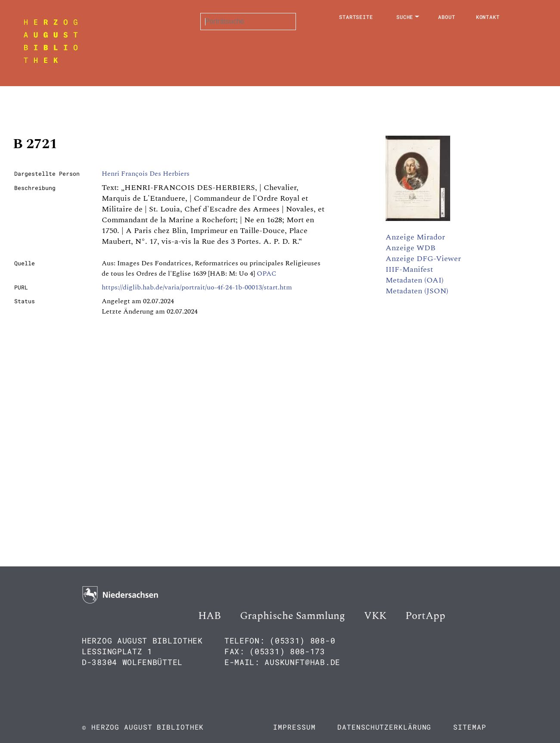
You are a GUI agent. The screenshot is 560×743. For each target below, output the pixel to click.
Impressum (294, 727)
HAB (210, 616)
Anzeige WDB (411, 248)
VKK (375, 616)
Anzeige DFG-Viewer (423, 259)
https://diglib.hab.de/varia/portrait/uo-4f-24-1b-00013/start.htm (197, 287)
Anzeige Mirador (415, 237)
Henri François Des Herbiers (146, 174)
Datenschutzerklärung (384, 727)
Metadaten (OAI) (415, 280)
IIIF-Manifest (409, 269)
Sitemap (470, 727)
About (447, 17)
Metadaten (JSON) (417, 291)
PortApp (425, 616)
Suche (405, 17)
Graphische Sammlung (292, 616)
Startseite (356, 17)
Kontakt (488, 17)
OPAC (267, 274)
